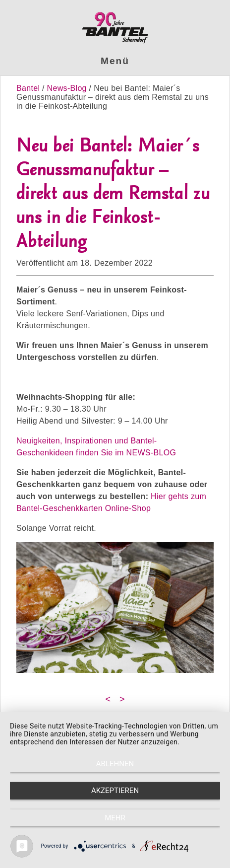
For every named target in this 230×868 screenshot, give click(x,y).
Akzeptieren (115, 791)
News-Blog (67, 88)
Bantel (29, 88)
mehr (115, 818)
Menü (115, 61)
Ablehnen (115, 764)
